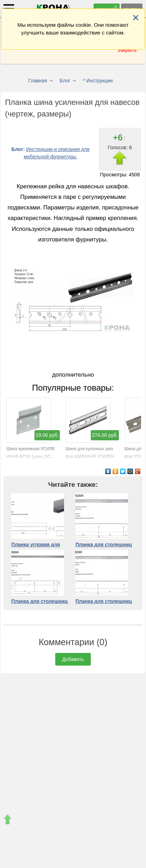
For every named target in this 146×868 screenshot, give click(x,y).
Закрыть (127, 50)
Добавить (73, 659)
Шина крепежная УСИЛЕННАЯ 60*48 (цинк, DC (31, 449)
